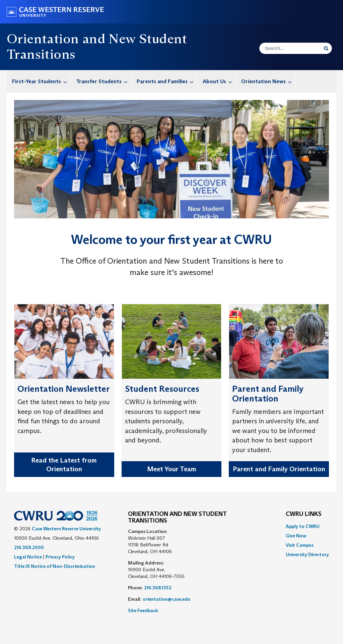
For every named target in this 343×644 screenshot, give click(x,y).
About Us (219, 81)
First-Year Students (41, 81)
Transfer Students (104, 81)
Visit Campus (300, 545)
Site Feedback (143, 610)
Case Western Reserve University (66, 529)
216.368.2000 (29, 547)
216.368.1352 (158, 588)
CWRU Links (304, 514)
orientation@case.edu (166, 599)
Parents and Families (167, 81)
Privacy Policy (60, 557)
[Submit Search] (326, 48)
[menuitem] (39, 81)
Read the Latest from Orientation (64, 465)
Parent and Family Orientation (279, 469)
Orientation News (268, 81)
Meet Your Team (172, 469)
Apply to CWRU (303, 526)
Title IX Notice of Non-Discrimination (55, 566)
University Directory (307, 554)
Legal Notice (28, 557)
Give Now (296, 536)
